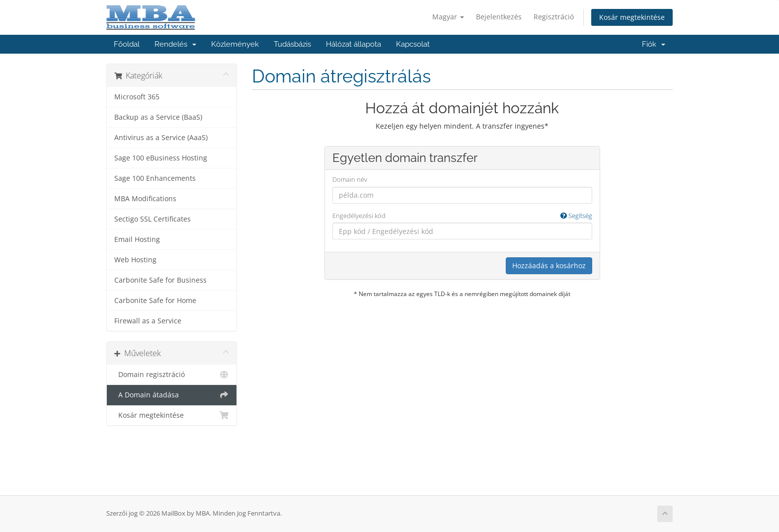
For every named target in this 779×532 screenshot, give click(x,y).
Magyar (448, 17)
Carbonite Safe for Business (160, 280)
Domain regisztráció (172, 375)
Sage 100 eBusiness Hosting (161, 158)
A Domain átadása (172, 395)
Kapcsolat (413, 44)
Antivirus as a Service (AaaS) (161, 138)
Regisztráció (554, 17)
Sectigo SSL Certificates (153, 219)
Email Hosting (137, 239)
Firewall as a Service (148, 321)
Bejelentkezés (499, 17)
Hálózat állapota (353, 44)
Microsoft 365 (137, 97)
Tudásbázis (292, 44)
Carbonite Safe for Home (155, 301)
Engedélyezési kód (462, 216)
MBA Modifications (145, 199)
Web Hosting (135, 260)
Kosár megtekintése (632, 17)
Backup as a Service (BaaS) (158, 117)
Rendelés (175, 44)
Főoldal (127, 44)
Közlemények (235, 44)
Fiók (654, 44)
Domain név (350, 179)
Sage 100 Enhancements (155, 178)
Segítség (576, 216)
